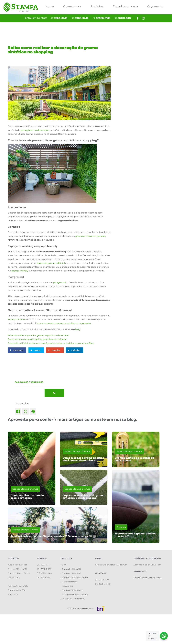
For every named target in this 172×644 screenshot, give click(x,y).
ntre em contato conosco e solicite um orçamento (64, 323)
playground (59, 282)
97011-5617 (123, 18)
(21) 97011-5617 (44, 578)
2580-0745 (59, 18)
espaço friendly (20, 271)
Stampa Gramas (17, 320)
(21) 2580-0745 (44, 565)
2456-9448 (80, 18)
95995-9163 (101, 18)
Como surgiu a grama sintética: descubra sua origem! (37, 339)
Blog (64, 565)
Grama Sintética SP (71, 573)
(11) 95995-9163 (44, 573)
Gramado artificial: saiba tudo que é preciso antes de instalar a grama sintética (51, 343)
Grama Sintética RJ (71, 569)
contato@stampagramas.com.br (111, 565)
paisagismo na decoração (35, 130)
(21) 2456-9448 (44, 569)
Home (50, 6)
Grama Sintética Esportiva (75, 578)
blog (78, 329)
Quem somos (72, 6)
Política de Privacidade (73, 599)
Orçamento (155, 6)
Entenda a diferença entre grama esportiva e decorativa (39, 335)
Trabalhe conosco (125, 6)
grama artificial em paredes (90, 236)
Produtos (97, 6)
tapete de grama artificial (51, 263)
